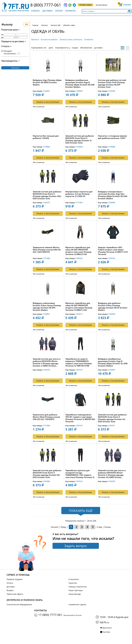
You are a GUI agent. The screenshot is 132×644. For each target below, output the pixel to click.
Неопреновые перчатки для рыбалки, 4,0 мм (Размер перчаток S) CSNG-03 (79, 194)
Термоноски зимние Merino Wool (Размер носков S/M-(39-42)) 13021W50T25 (47, 250)
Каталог (36, 11)
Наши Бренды (75, 594)
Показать (15, 68)
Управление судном (77, 604)
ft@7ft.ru (104, 622)
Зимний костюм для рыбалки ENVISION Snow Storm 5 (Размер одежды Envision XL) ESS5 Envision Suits (112, 418)
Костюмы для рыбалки (49, 39)
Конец (108, 527)
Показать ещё (81, 511)
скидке (75, 48)
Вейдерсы (35, 39)
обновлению (86, 48)
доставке (98, 48)
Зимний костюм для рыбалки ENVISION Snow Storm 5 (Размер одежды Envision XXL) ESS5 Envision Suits (47, 195)
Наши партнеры (76, 590)
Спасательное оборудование (19, 604)
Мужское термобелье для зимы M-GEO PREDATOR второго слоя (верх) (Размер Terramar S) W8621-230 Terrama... (79, 307)
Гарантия (73, 583)
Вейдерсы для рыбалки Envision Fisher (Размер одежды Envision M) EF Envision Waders (113, 307)
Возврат (10, 590)
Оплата (59, 11)
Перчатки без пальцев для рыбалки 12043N (46, 137)
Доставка (47, 11)
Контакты (70, 11)
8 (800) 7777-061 (46, 5)
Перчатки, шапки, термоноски (71, 39)
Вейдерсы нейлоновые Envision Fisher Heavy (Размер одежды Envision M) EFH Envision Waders (47, 307)
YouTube (106, 632)
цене (51, 48)
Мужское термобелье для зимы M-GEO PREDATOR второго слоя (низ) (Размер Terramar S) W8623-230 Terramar (78, 251)
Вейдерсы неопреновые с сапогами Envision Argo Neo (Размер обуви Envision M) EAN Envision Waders (113, 195)
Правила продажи (15, 579)
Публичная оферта (15, 594)
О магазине (74, 579)
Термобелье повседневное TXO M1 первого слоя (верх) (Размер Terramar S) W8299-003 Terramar (80, 418)
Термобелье (89, 39)
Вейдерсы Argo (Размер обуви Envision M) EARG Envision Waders (47, 82)
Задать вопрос (76, 546)
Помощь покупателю (78, 587)
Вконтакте (107, 628)
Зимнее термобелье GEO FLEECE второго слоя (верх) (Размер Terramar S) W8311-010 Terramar (113, 251)
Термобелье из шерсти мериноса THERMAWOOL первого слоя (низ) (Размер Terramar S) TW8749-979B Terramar (79, 362)
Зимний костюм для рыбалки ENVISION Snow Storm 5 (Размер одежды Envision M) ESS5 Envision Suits (47, 474)
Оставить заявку (85, 5)
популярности (62, 48)
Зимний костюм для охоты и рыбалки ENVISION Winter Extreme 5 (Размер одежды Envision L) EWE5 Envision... (47, 362)
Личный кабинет (102, 5)
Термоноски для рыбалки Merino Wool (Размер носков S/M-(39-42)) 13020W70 (46, 417)
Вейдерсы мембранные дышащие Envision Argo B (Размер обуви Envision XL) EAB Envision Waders (113, 362)
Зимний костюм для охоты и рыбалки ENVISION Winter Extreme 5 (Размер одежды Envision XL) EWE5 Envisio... (112, 474)
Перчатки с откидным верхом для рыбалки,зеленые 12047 (112, 137)
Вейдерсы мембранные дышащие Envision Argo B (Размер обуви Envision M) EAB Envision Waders (80, 84)
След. (100, 527)
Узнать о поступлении (48, 102)
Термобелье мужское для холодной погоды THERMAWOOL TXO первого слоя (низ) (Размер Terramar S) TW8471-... (80, 474)
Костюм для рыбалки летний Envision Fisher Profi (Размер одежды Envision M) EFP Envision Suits (112, 84)
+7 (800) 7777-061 (50, 615)
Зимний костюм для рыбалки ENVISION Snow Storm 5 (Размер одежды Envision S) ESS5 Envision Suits (80, 139)
